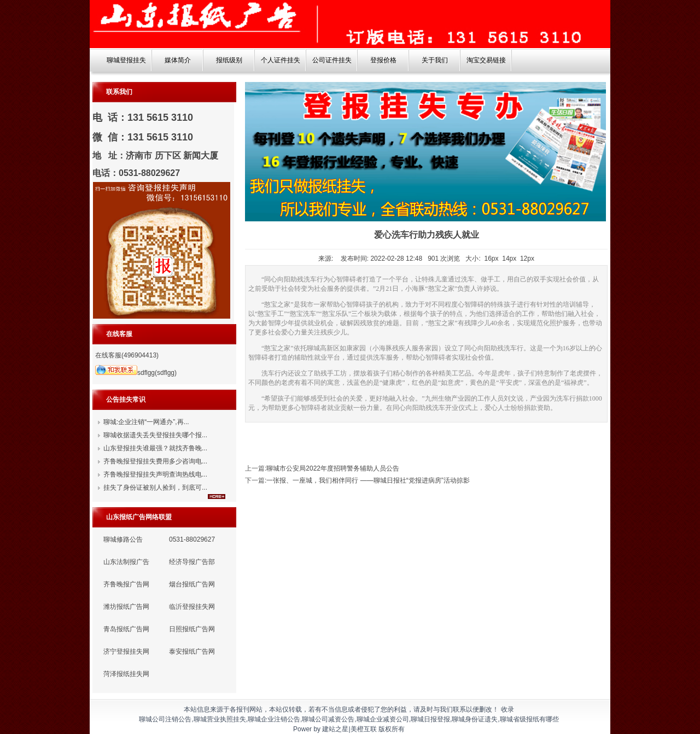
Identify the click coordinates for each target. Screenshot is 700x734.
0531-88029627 (192, 539)
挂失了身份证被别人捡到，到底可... (155, 488)
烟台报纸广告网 (192, 584)
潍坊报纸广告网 (126, 607)
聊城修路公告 (123, 539)
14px (509, 259)
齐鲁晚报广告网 (126, 584)
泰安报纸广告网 (192, 651)
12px (527, 259)
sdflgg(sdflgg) (136, 373)
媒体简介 (178, 60)
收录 (507, 709)
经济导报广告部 (192, 562)
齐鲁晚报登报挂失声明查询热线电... (155, 474)
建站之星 (335, 729)
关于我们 (435, 60)
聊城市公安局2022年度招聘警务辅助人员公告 (333, 468)
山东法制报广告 (126, 562)
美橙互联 (364, 729)
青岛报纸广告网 (126, 629)
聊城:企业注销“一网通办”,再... (146, 422)
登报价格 (383, 60)
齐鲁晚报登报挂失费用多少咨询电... (155, 461)
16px (492, 259)
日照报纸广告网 (192, 629)
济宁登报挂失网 (126, 651)
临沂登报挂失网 (192, 607)
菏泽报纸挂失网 (126, 674)
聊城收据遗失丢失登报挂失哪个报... (155, 435)
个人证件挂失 (281, 60)
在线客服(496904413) (127, 355)
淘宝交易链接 (486, 60)
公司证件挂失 (332, 60)
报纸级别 (229, 60)
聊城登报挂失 (126, 60)
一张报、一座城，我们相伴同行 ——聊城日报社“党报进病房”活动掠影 (368, 480)
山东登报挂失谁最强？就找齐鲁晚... (155, 448)
